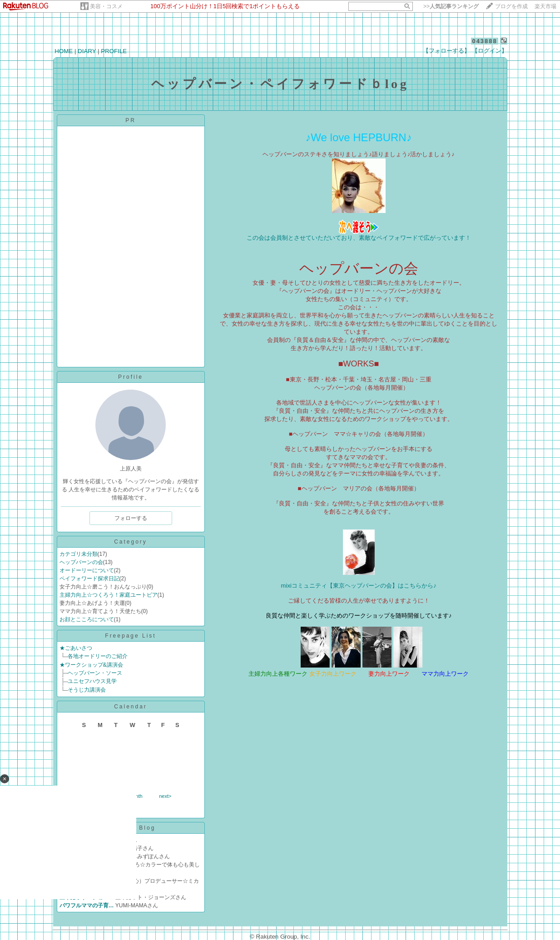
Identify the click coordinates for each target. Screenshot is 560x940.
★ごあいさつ (76, 648)
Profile (131, 377)
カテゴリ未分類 (79, 554)
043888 (484, 41)
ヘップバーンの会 (81, 562)
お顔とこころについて (87, 619)
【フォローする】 (446, 51)
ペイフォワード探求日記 (89, 579)
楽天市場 (545, 6)
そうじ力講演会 (87, 690)
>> (451, 6)
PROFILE (114, 51)
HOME (64, 51)
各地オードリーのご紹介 (98, 656)
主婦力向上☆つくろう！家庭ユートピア (109, 595)
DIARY (87, 51)
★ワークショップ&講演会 (91, 665)
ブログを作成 (511, 6)
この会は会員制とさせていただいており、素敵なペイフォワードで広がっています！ (359, 238)
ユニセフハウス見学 (92, 681)
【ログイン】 (490, 51)
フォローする (131, 518)
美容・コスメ (106, 6)
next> (165, 796)
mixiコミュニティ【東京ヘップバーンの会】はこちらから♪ (358, 586)
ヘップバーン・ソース (95, 673)
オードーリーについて (87, 570)
